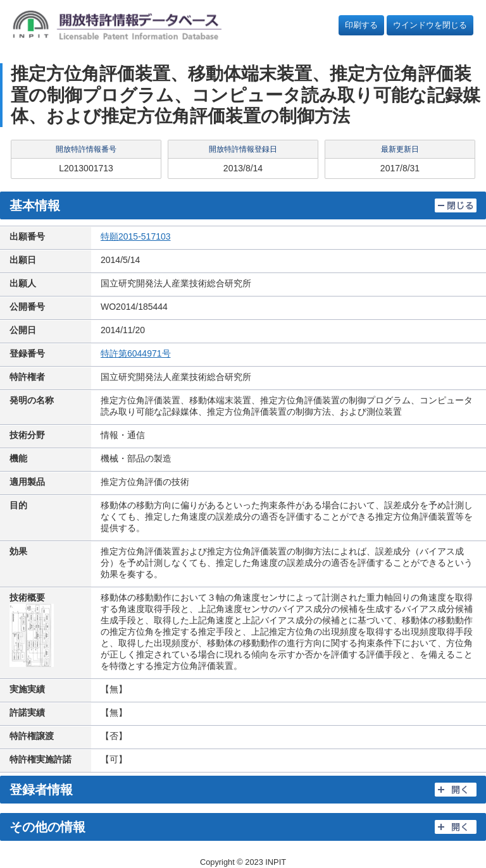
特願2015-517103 (136, 236)
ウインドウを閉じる (430, 25)
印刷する (361, 25)
